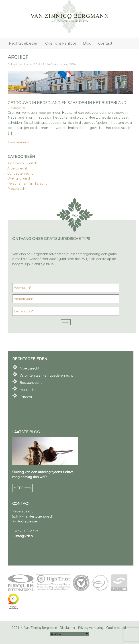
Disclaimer (67, 627)
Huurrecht (28, 390)
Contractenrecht (20, 173)
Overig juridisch (19, 178)
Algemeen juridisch (22, 163)
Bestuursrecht (31, 383)
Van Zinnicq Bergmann (69, 17)
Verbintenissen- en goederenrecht (46, 376)
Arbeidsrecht (17, 168)
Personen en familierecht (27, 184)
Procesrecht (17, 189)
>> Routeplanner (25, 521)
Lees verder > (18, 142)
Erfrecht (26, 397)
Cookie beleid (116, 627)
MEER (22, 488)
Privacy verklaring (91, 627)
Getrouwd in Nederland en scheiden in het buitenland (67, 103)
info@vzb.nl (24, 536)
